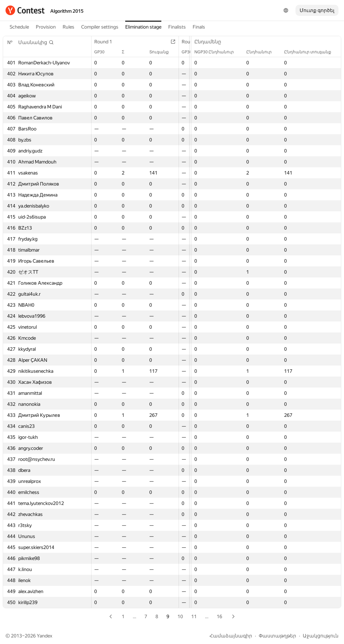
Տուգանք (163, 52)
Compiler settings (100, 27)
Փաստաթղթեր (277, 636)
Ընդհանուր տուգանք (311, 52)
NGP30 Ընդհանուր (218, 52)
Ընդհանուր (262, 52)
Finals (199, 27)
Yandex (45, 636)
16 (219, 616)
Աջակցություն (321, 636)
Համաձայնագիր (231, 636)
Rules (68, 27)
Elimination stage (143, 27)
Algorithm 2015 (67, 11)
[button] (36, 42)
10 (180, 616)
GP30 (103, 52)
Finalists (177, 27)
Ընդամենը (211, 42)
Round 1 (107, 42)
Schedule (19, 27)
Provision (46, 27)
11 (194, 616)
